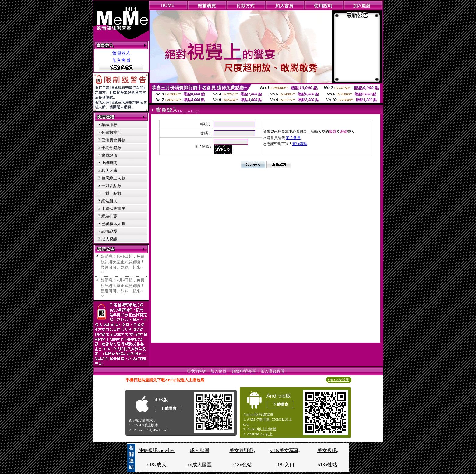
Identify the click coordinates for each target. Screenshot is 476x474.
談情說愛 (109, 231)
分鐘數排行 (111, 132)
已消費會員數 (113, 140)
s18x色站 (242, 465)
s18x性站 (328, 465)
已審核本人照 (113, 224)
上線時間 (109, 163)
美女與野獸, (242, 450)
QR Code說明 (339, 380)
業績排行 (109, 125)
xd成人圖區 (199, 465)
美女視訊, (328, 450)
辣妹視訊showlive (157, 450)
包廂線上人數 (113, 178)
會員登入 (121, 53)
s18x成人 (157, 465)
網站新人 (109, 201)
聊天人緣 (109, 170)
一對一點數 (111, 193)
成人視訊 (109, 239)
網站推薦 (109, 216)
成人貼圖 (199, 450)
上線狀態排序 (113, 209)
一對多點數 (111, 186)
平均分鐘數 (111, 148)
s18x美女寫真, (285, 450)
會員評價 (109, 155)
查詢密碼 (300, 144)
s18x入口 (285, 465)
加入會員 (121, 60)
